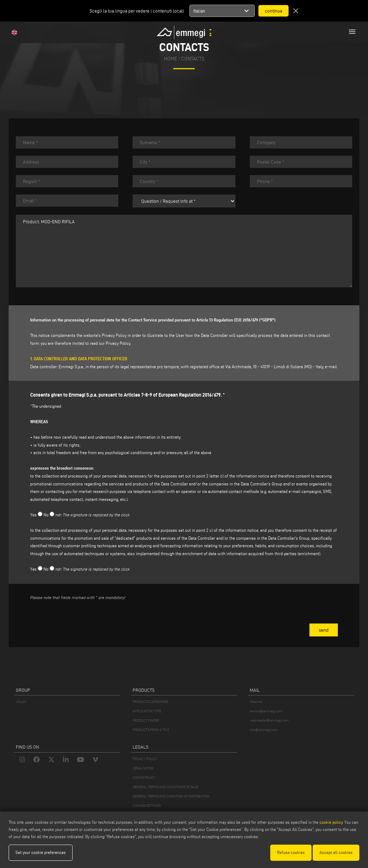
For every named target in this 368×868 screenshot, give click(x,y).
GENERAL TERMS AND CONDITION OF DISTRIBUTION (171, 796)
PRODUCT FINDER (146, 720)
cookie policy (331, 822)
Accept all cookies (336, 852)
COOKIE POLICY (144, 778)
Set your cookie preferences (41, 852)
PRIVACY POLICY (145, 759)
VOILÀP (21, 702)
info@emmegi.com (264, 730)
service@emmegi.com (266, 711)
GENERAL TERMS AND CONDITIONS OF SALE (165, 787)
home (171, 59)
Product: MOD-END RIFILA (184, 251)
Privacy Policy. (118, 343)
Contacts (193, 59)
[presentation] (85, 620)
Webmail (256, 702)
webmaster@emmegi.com (269, 720)
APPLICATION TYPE (147, 711)
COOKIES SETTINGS (147, 806)
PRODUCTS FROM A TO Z (151, 730)
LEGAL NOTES (143, 768)
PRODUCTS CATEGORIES (150, 702)
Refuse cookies (291, 852)
